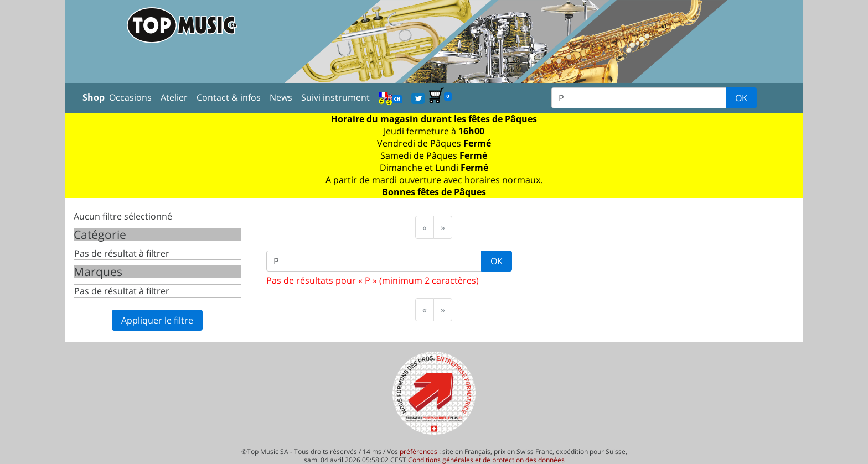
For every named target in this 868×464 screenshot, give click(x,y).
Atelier (174, 97)
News (281, 97)
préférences (418, 452)
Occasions (130, 97)
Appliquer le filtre (157, 320)
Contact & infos (229, 97)
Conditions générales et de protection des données (486, 460)
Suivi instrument (335, 97)
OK (741, 98)
